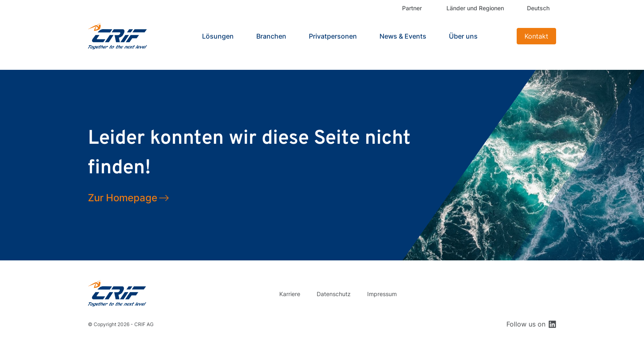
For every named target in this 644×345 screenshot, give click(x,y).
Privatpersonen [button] (333, 36)
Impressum (382, 294)
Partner (412, 8)
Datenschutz (334, 294)
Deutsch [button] (538, 8)
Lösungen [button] (218, 36)
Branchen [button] (271, 36)
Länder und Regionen (475, 8)
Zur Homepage (123, 198)
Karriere (290, 294)
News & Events (403, 36)
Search (500, 36)
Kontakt (536, 36)
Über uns (463, 36)
